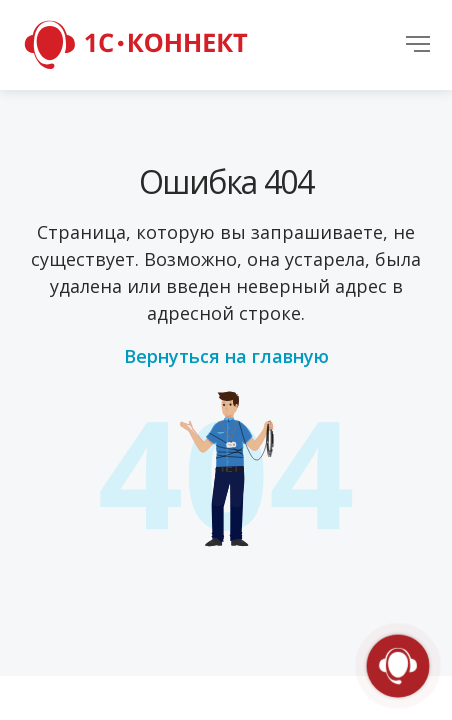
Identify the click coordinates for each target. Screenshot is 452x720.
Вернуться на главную (226, 356)
